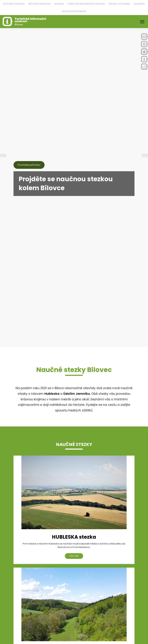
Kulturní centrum (14, 4)
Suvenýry (139, 4)
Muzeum (59, 4)
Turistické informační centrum (86, 4)
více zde (74, 556)
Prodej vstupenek (119, 4)
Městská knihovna (39, 4)
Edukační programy (74, 11)
